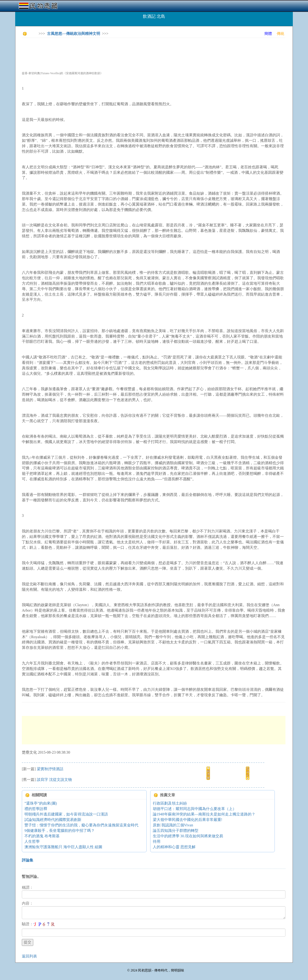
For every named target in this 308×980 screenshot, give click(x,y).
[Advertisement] (108, 52)
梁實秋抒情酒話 (50, 769)
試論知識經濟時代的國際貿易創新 (53, 820)
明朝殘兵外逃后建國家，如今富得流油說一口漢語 (66, 814)
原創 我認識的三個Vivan (173, 825)
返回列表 (29, 956)
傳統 (280, 34)
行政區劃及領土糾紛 (170, 803)
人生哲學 (32, 841)
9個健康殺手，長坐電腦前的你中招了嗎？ (60, 831)
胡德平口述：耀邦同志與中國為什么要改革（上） (195, 809)
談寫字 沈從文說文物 (54, 780)
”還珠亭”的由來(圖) (41, 803)
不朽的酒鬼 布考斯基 (42, 836)
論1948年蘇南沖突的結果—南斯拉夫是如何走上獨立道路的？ (204, 814)
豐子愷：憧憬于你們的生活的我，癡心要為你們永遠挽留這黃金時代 (81, 825)
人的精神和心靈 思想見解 (174, 847)
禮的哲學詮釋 (36, 809)
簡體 (268, 34)
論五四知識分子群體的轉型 (176, 831)
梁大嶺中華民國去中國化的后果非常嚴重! (188, 820)
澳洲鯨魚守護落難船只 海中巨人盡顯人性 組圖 (63, 847)
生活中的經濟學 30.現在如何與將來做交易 (188, 836)
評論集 (28, 860)
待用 (157, 841)
